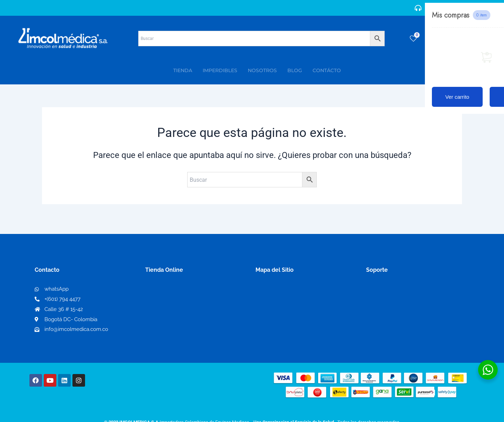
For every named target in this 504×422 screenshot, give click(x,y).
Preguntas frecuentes (395, 313)
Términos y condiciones (397, 290)
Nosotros (268, 290)
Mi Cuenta (161, 290)
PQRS (263, 301)
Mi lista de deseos (171, 301)
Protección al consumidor (400, 324)
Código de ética (387, 301)
